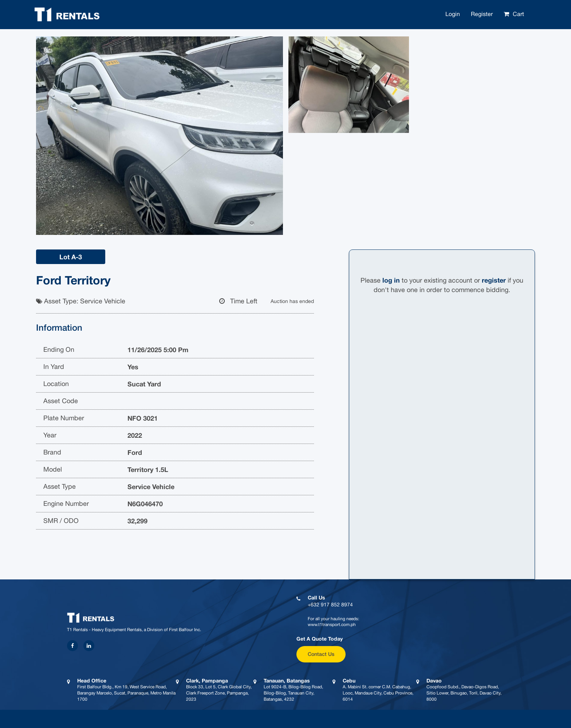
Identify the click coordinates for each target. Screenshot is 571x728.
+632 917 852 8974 (330, 605)
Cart (518, 14)
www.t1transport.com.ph (332, 625)
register (494, 280)
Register (482, 14)
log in (391, 280)
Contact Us (321, 654)
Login (453, 14)
